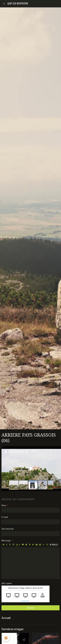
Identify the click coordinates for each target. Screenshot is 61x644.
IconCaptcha (25, 601)
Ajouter (31, 608)
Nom (4, 505)
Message (6, 541)
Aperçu (54, 545)
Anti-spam (7, 583)
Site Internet (8, 529)
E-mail (5, 517)
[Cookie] (6, 638)
